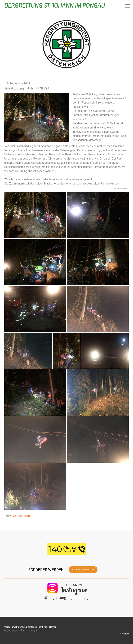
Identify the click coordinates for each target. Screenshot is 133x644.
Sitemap (53, 627)
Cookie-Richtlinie (39, 627)
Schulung (17, 516)
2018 (27, 516)
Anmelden (124, 634)
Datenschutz (23, 627)
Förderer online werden (83, 570)
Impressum (9, 627)
